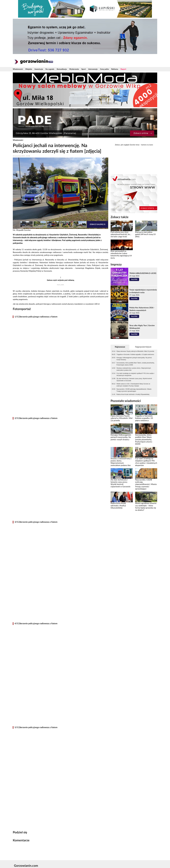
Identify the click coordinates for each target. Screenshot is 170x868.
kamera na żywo (147, 145)
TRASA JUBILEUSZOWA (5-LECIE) (143, 273)
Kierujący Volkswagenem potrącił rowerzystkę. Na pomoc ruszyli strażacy (134, 359)
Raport (123, 69)
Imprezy (116, 265)
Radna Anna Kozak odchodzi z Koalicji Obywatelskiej (133, 394)
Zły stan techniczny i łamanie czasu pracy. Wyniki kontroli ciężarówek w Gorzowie (134, 380)
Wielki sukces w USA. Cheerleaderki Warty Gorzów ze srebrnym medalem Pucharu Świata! (133, 385)
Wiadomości (18, 69)
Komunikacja (62, 69)
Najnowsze (120, 347)
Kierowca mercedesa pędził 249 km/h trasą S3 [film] (145, 234)
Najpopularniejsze (143, 347)
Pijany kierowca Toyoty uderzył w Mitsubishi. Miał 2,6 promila (135, 351)
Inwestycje (39, 69)
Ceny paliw (104, 69)
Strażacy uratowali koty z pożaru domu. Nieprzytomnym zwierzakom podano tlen (134, 369)
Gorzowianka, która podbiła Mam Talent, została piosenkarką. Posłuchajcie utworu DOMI (135, 364)
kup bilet (134, 279)
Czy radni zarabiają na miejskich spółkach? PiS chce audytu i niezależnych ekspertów (135, 374)
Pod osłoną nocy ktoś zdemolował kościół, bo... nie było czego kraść (121, 234)
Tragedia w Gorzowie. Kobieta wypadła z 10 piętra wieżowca (135, 354)
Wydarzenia (74, 69)
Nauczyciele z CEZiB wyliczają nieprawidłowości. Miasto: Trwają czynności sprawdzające (134, 390)
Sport (84, 69)
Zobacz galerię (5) (98, 224)
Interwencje (93, 69)
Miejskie (29, 69)
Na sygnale (50, 69)
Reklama (115, 69)
